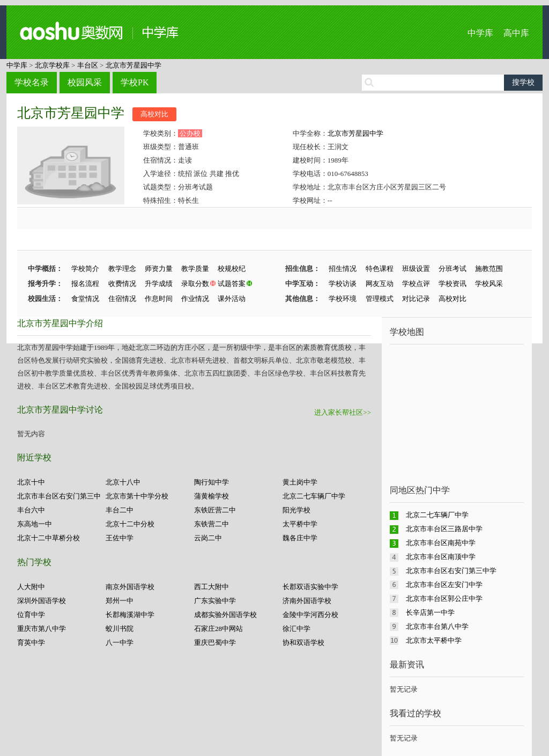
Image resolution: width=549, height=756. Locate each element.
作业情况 (195, 299)
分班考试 (452, 269)
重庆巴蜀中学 (215, 643)
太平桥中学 (300, 524)
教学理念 (122, 269)
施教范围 (489, 269)
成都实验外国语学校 (225, 615)
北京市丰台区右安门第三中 (59, 496)
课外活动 (232, 299)
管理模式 (380, 299)
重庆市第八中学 (42, 629)
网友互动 (380, 284)
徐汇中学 (296, 629)
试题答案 (232, 284)
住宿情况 (122, 299)
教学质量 (195, 269)
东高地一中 (35, 524)
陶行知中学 (212, 482)
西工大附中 (212, 587)
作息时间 (159, 299)
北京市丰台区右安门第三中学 (451, 571)
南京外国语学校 (130, 587)
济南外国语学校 (307, 601)
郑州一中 (120, 601)
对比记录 (416, 299)
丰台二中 (120, 510)
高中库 (516, 33)
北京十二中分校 (130, 524)
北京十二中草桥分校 (49, 538)
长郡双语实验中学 (310, 587)
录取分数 (195, 284)
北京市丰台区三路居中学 (444, 529)
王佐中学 (120, 538)
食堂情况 (85, 299)
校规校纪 (232, 269)
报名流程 (85, 284)
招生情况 (343, 269)
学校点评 (416, 284)
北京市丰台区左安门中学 (444, 585)
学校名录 (32, 82)
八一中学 (120, 643)
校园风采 (85, 82)
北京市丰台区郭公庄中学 (444, 599)
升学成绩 (159, 284)
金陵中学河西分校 (310, 615)
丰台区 (88, 65)
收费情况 (122, 284)
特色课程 (380, 269)
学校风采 (489, 284)
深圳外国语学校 (42, 601)
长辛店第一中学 (430, 612)
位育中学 (31, 615)
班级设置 (416, 269)
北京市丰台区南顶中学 (441, 557)
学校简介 (85, 269)
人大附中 (31, 587)
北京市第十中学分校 (137, 496)
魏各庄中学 (300, 538)
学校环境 (343, 299)
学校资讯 (452, 284)
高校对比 (154, 114)
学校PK (135, 82)
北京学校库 (52, 65)
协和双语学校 (303, 643)
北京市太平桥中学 (434, 640)
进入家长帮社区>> (343, 412)
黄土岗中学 (300, 482)
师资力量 (159, 269)
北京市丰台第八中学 (437, 626)
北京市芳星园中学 (133, 65)
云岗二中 (208, 538)
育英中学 (31, 643)
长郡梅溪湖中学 (130, 615)
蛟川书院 (120, 629)
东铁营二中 (212, 524)
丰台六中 (31, 510)
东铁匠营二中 (215, 510)
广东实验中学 (215, 601)
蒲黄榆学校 (212, 496)
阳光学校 (296, 510)
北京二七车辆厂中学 (314, 496)
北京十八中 (123, 482)
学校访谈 (343, 284)
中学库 (480, 33)
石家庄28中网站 (218, 629)
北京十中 (31, 482)
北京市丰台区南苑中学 (441, 543)
